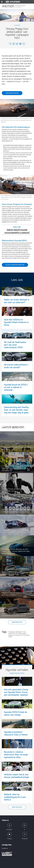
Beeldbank (5, 848)
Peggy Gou (12, 635)
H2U (16, 633)
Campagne (12, 632)
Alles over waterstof (15, 265)
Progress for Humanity (22, 635)
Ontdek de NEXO (12, 93)
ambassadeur (22, 633)
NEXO (10, 637)
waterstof (11, 633)
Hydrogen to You (21, 632)
